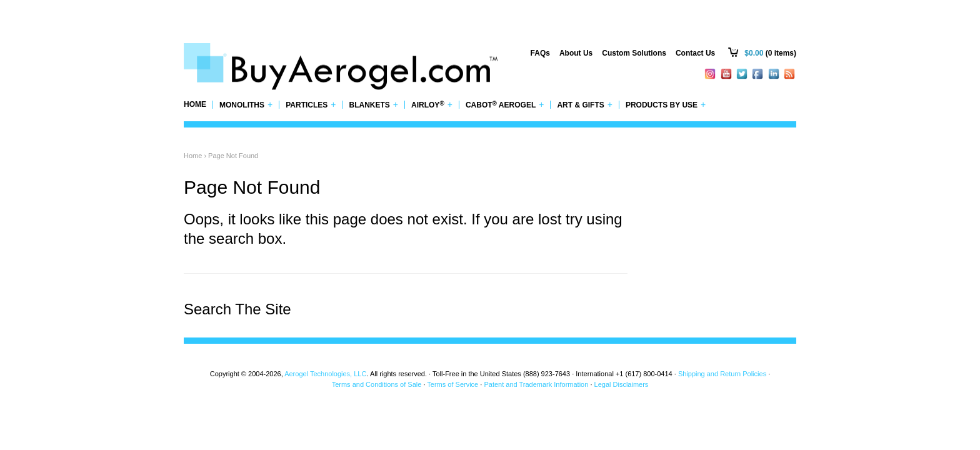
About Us (576, 53)
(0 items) (770, 53)
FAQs (540, 53)
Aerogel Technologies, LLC (325, 374)
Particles (311, 105)
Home (195, 105)
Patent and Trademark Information (536, 384)
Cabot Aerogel (505, 105)
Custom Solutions (634, 53)
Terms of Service (452, 384)
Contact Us (695, 53)
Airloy (432, 105)
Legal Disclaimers (622, 384)
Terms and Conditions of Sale (377, 384)
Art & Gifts (585, 105)
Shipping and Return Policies (722, 374)
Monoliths (246, 105)
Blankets (374, 105)
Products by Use (666, 105)
